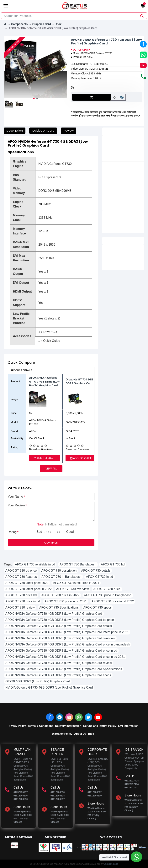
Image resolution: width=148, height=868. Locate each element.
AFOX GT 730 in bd (99, 577)
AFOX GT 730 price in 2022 (60, 595)
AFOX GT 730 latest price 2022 (27, 583)
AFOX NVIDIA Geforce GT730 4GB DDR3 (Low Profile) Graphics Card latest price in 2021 (67, 632)
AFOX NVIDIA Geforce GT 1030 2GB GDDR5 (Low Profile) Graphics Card (127, 173)
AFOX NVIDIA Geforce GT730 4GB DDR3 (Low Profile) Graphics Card (54, 614)
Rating (12, 532)
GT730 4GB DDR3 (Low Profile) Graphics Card (38, 681)
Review (69, 130)
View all (51, 469)
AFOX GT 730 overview (73, 589)
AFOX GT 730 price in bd (23, 601)
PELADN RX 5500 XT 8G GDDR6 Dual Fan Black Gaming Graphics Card (129, 254)
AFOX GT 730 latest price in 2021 (76, 583)
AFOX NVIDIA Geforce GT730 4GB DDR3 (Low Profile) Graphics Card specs (58, 675)
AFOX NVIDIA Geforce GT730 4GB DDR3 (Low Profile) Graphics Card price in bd (61, 651)
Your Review (16, 505)
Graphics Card (42, 24)
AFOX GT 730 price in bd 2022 (113, 601)
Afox (58, 24)
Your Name (15, 497)
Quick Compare (43, 130)
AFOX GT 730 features (21, 577)
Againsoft (111, 864)
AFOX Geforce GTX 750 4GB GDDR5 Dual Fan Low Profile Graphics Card (128, 147)
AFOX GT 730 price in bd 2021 (66, 601)
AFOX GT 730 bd (113, 564)
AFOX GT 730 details (96, 571)
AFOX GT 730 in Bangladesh (61, 577)
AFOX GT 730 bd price (21, 571)
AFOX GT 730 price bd (21, 595)
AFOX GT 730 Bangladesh (78, 564)
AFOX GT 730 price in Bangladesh (108, 595)
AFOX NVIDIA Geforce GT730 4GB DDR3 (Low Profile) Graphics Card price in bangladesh (68, 644)
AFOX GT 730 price (107, 589)
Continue (51, 543)
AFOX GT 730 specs (97, 607)
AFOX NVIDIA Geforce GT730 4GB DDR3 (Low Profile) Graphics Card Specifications (64, 669)
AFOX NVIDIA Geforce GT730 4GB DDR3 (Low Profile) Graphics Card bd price (60, 620)
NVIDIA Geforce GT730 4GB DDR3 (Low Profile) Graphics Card (49, 687)
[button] (63, 68)
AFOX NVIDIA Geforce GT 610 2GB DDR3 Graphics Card (126, 220)
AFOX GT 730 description (59, 571)
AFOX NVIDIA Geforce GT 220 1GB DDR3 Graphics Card (129, 198)
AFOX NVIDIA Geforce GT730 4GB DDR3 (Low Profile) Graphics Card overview (60, 638)
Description (15, 130)
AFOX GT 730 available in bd (35, 564)
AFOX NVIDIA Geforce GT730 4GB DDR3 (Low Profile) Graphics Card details (59, 626)
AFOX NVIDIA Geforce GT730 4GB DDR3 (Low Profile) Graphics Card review (59, 663)
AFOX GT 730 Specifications (59, 607)
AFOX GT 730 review (20, 607)
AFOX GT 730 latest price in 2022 (29, 589)
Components (19, 24)
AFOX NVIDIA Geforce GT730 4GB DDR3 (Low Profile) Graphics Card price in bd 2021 (65, 657)
